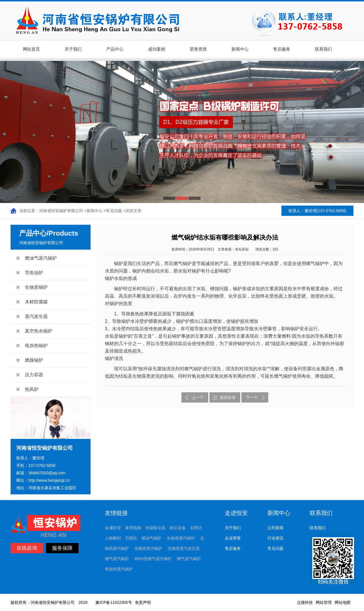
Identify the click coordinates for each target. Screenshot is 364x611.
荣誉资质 (198, 49)
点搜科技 (305, 602)
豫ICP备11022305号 (114, 602)
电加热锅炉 (36, 346)
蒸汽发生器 (36, 316)
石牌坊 (196, 528)
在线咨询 (27, 548)
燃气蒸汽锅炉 (117, 559)
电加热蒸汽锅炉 (119, 569)
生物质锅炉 (36, 287)
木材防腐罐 (36, 302)
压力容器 (34, 375)
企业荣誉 (233, 538)
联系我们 (323, 49)
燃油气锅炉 (151, 538)
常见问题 (114, 211)
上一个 (198, 397)
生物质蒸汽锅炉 (181, 538)
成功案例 (157, 49)
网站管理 (324, 602)
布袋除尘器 (155, 528)
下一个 (252, 397)
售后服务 (282, 49)
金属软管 (113, 528)
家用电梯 (133, 528)
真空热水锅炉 (39, 331)
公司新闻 (275, 528)
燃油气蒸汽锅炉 (41, 258)
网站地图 (343, 602)
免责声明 (143, 602)
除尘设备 (178, 528)
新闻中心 (240, 49)
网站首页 (31, 49)
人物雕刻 (113, 538)
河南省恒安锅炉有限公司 (61, 211)
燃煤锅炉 (34, 360)
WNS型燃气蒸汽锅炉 (153, 559)
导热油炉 (34, 273)
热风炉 (32, 389)
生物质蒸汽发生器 (184, 548)
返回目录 (228, 397)
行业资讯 (275, 538)
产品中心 (115, 49)
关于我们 (73, 49)
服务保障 (62, 548)
